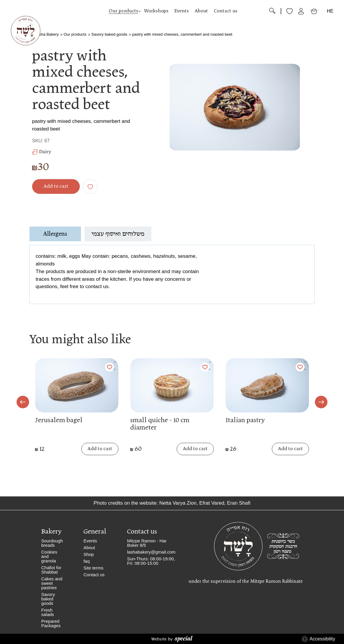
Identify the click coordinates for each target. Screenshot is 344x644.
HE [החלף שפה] (330, 11)
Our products (123, 11)
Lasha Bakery (47, 34)
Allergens (55, 234)
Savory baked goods (109, 34)
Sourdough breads (52, 543)
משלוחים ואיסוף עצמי (118, 234)
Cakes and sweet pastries (52, 583)
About (201, 11)
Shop (89, 554)
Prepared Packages (51, 623)
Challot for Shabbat (51, 570)
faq (86, 561)
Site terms (93, 568)
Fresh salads (48, 612)
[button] (172, 11)
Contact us (226, 11)
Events (182, 11)
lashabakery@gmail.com (151, 552)
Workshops (156, 11)
